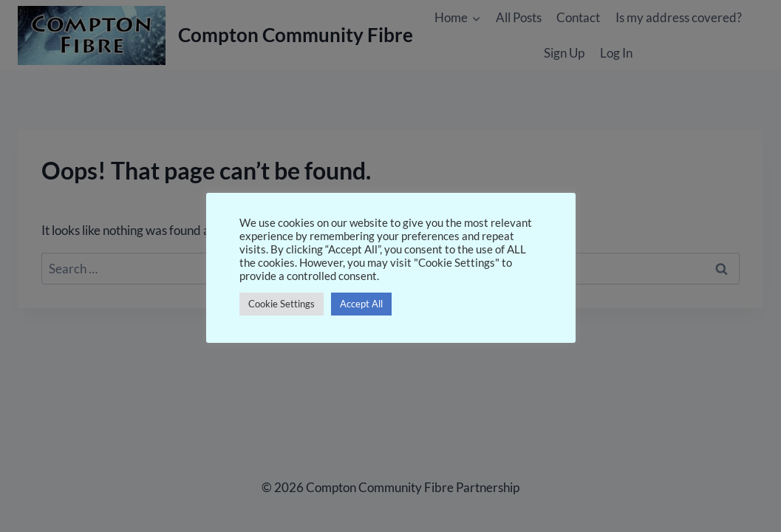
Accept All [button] (361, 304)
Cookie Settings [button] (282, 304)
